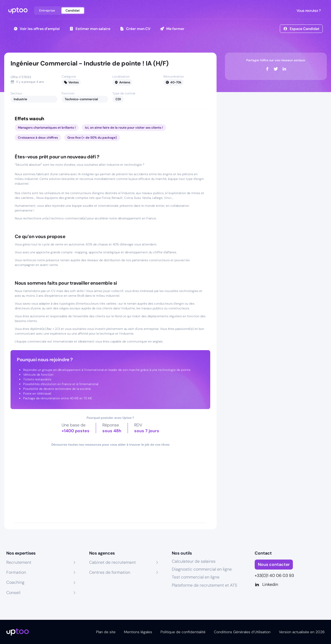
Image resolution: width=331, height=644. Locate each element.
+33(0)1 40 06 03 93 (274, 575)
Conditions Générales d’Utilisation (242, 632)
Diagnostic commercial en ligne (202, 569)
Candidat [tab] (73, 11)
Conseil (13, 593)
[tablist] (59, 11)
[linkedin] (284, 69)
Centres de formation (110, 572)
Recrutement (19, 562)
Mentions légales (138, 632)
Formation (16, 572)
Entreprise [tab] (47, 11)
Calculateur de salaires (194, 561)
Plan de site (106, 632)
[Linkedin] (290, 585)
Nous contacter (274, 564)
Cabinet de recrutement (112, 562)
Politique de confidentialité (183, 632)
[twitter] (276, 69)
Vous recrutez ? (308, 11)
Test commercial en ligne (196, 577)
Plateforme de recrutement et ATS (204, 585)
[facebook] (267, 69)
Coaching (15, 582)
